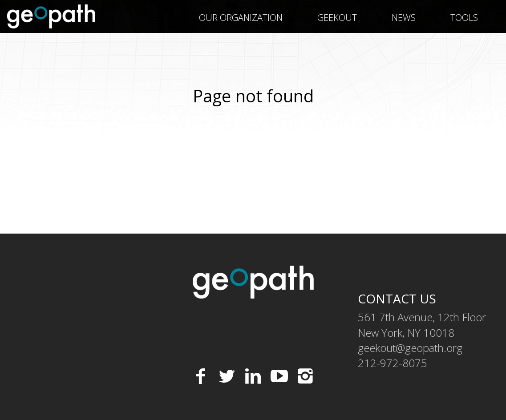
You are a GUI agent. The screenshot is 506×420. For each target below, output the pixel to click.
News (404, 18)
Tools (464, 18)
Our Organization (241, 18)
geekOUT (337, 18)
